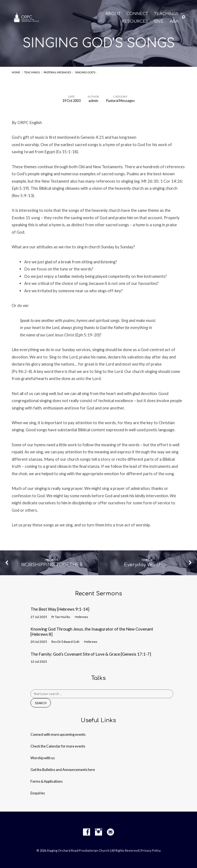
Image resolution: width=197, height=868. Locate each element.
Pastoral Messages (57, 72)
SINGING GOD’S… (86, 72)
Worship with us (43, 758)
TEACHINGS (166, 14)
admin (93, 101)
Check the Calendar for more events (58, 746)
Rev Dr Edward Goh (65, 642)
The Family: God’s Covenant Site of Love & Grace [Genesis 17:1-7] (91, 654)
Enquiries (38, 793)
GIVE (159, 21)
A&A (174, 21)
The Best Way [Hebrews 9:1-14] (60, 609)
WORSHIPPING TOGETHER (52, 565)
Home (16, 72)
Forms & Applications (47, 781)
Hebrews (81, 617)
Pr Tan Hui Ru (61, 617)
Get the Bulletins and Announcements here (63, 770)
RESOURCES (135, 21)
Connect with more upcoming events (58, 734)
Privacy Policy (151, 850)
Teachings (32, 72)
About (113, 14)
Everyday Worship (145, 565)
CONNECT (137, 14)
